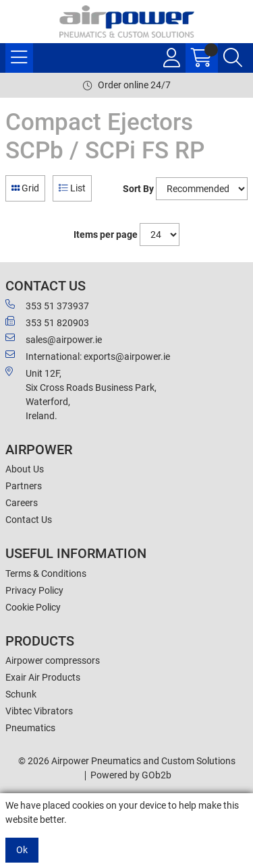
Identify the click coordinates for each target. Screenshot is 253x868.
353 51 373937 (47, 305)
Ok (22, 850)
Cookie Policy (33, 607)
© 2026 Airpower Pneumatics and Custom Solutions (127, 761)
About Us (25, 469)
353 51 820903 (47, 322)
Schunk (21, 694)
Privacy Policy (34, 590)
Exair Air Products (43, 677)
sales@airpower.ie (54, 339)
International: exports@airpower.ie (88, 356)
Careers (22, 503)
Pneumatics (30, 728)
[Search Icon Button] (233, 58)
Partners (24, 486)
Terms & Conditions (46, 573)
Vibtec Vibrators (39, 711)
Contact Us (29, 520)
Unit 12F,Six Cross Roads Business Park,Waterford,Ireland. (81, 394)
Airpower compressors (53, 660)
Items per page (106, 235)
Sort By (138, 189)
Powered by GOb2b (131, 775)
